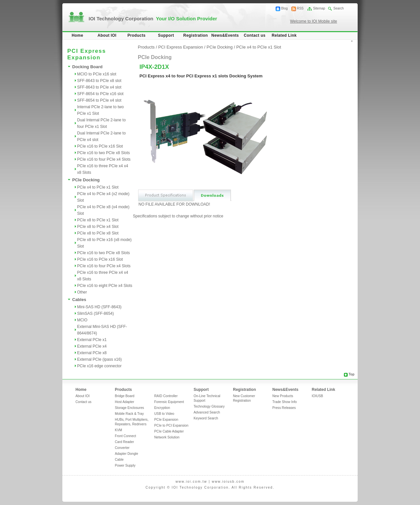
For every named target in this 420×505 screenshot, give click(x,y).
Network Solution (167, 437)
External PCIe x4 (92, 346)
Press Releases (284, 408)
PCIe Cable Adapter (169, 431)
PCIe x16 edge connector (99, 366)
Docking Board (87, 67)
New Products (283, 396)
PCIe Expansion (166, 420)
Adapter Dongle (126, 454)
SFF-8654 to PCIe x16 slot (100, 94)
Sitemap (319, 8)
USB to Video (164, 414)
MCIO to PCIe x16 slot (97, 74)
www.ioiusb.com (228, 482)
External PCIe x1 (92, 340)
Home (78, 35)
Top (351, 374)
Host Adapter (125, 402)
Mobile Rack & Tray (129, 414)
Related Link (284, 35)
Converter (122, 448)
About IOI (107, 35)
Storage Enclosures (129, 408)
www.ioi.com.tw (191, 482)
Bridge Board (125, 396)
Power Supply (125, 465)
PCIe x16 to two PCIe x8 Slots (104, 153)
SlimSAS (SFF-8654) (95, 313)
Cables (79, 300)
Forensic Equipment (169, 402)
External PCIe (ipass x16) (99, 359)
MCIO (82, 320)
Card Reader (124, 442)
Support (166, 35)
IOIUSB (317, 396)
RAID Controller (166, 396)
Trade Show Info (284, 402)
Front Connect (126, 436)
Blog (284, 8)
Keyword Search (206, 418)
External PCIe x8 (92, 353)
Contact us (255, 35)
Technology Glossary (209, 406)
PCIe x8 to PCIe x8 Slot (98, 233)
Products (136, 35)
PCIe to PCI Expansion (171, 425)
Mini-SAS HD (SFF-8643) (99, 307)
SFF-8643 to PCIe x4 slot (99, 87)
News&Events (225, 35)
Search (339, 8)
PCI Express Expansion (181, 47)
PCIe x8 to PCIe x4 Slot (98, 227)
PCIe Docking (86, 180)
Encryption (162, 408)
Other (82, 292)
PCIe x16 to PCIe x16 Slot (100, 146)
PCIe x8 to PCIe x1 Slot (98, 220)
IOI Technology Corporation (153, 19)
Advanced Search (207, 412)
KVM (118, 430)
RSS (300, 8)
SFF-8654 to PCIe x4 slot (99, 100)
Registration (196, 35)
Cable (119, 460)
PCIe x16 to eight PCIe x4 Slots (105, 286)
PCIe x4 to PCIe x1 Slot (98, 187)
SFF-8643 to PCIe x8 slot (99, 81)
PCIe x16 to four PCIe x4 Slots (104, 159)
